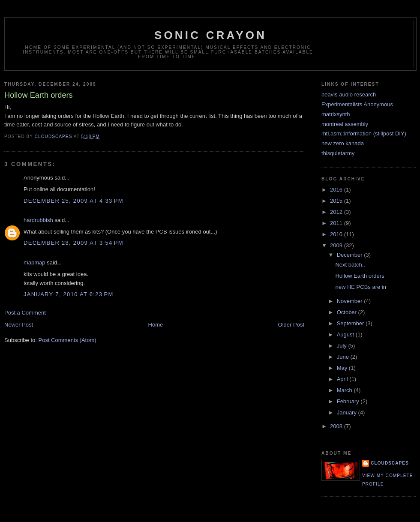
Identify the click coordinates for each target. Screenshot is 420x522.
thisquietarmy (338, 153)
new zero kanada (343, 143)
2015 (337, 201)
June (344, 357)
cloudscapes (390, 463)
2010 (337, 234)
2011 (337, 223)
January (348, 412)
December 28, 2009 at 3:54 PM (73, 243)
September (351, 323)
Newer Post (19, 325)
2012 (337, 212)
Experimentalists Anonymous (357, 104)
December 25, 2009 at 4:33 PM (73, 201)
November (351, 301)
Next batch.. (350, 265)
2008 (337, 426)
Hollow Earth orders (360, 276)
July (343, 346)
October (348, 312)
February (349, 401)
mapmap (34, 262)
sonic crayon (210, 35)
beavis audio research (349, 94)
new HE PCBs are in (361, 287)
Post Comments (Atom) (67, 340)
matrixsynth (336, 114)
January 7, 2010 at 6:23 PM (69, 294)
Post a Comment (25, 313)
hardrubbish (38, 220)
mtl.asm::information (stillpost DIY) (364, 133)
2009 (337, 245)
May (343, 368)
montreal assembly (345, 124)
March (345, 390)
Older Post (291, 325)
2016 (337, 190)
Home (156, 325)
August (346, 334)
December (351, 255)
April (343, 379)
